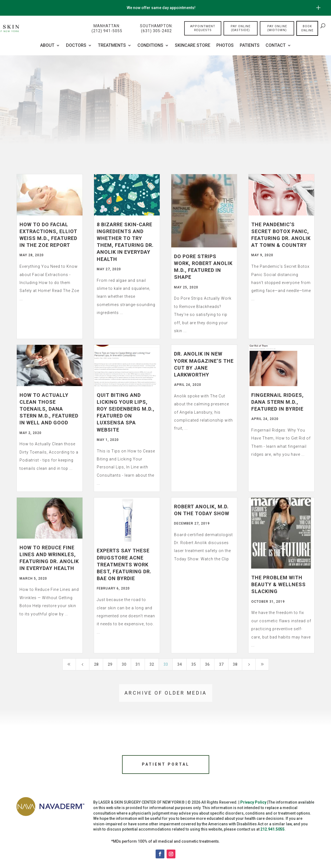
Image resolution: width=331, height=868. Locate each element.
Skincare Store (193, 46)
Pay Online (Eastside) (241, 28)
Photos (225, 46)
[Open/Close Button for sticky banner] (318, 8)
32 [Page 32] (152, 664)
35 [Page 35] (194, 664)
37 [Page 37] (221, 664)
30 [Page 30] (124, 664)
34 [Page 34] (180, 664)
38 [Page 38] (235, 664)
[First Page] (69, 664)
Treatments (112, 46)
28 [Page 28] (96, 664)
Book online (307, 29)
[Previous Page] (82, 664)
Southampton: (156, 29)
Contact (276, 46)
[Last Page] (262, 664)
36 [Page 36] (207, 664)
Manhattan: (107, 29)
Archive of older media (166, 693)
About (47, 46)
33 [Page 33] (166, 664)
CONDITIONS (150, 46)
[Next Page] (249, 664)
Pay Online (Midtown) (277, 28)
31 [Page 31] (138, 664)
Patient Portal (165, 765)
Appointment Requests (203, 28)
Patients (250, 46)
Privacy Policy (253, 804)
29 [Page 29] (110, 664)
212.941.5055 (272, 831)
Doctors (76, 46)
